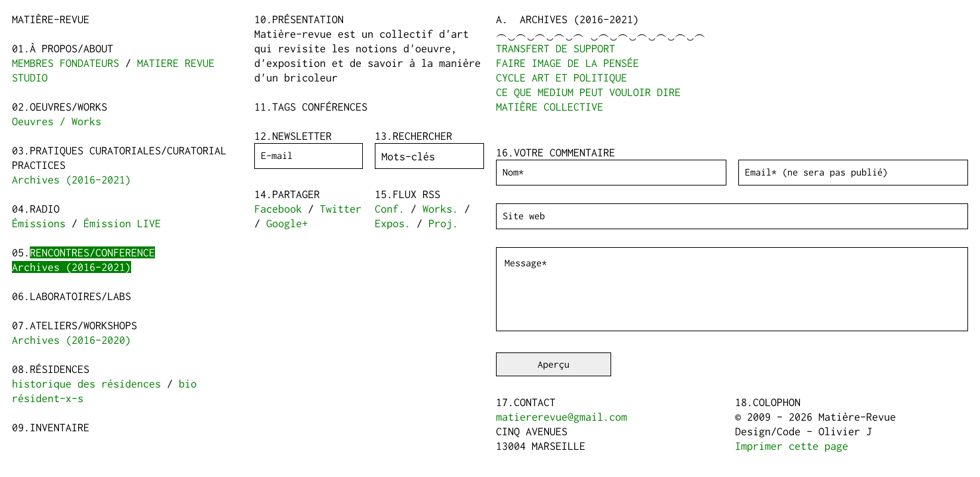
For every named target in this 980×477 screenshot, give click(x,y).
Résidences (60, 369)
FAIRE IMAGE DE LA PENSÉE (567, 63)
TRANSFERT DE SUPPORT (556, 48)
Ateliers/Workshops (83, 325)
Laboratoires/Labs (80, 296)
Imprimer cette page (792, 446)
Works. (440, 209)
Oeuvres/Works (69, 107)
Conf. (390, 209)
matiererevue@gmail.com (562, 417)
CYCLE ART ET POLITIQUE (562, 78)
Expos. (393, 223)
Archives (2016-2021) (72, 180)
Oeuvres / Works (57, 121)
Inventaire (60, 427)
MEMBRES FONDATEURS (66, 63)
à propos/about (72, 48)
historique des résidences (86, 384)
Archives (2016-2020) (72, 340)
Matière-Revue (51, 19)
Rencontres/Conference (92, 252)
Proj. (443, 223)
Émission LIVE (122, 223)
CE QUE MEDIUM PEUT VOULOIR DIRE (588, 92)
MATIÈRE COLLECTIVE (550, 107)
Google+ (287, 223)
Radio (45, 209)
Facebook (278, 209)
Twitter (341, 209)
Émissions (39, 223)
